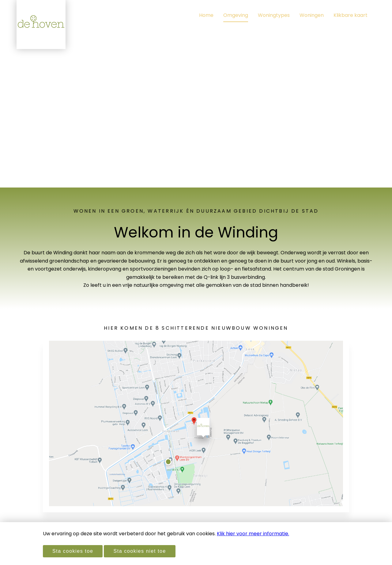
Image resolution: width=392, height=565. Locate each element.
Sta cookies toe (73, 551)
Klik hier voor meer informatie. (253, 534)
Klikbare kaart (351, 15)
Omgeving (236, 15)
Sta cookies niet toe (140, 551)
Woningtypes (274, 15)
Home (206, 15)
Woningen (312, 15)
